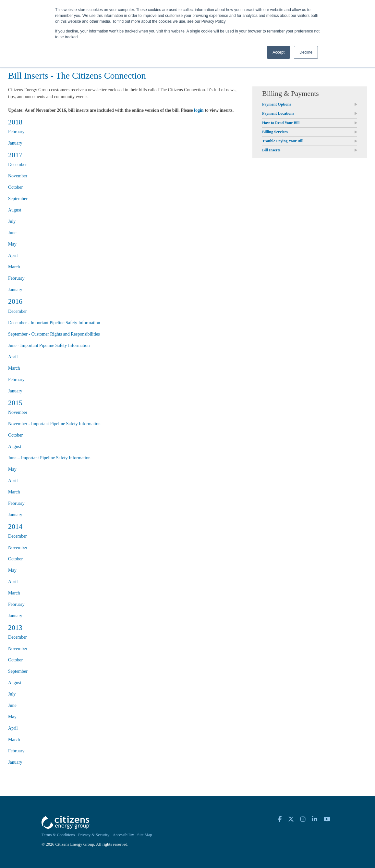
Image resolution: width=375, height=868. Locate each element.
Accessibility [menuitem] (123, 835)
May (12, 244)
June (12, 233)
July (12, 221)
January (15, 143)
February (16, 132)
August (15, 210)
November (18, 176)
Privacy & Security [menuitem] (94, 835)
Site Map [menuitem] (145, 835)
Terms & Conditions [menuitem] (58, 835)
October (15, 187)
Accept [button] (278, 52)
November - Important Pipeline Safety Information (54, 424)
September (18, 199)
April (13, 255)
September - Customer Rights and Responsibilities (54, 334)
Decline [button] (306, 52)
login (199, 110)
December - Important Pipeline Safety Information (54, 323)
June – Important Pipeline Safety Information (49, 458)
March (14, 267)
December (18, 165)
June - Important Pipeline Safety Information (49, 345)
